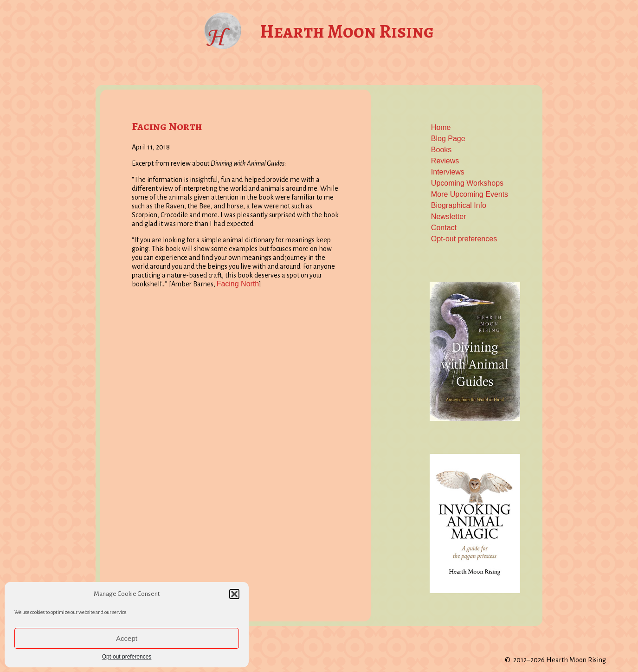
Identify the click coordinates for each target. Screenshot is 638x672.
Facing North (167, 126)
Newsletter (449, 216)
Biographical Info (459, 205)
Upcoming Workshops (467, 183)
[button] (234, 594)
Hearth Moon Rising (347, 31)
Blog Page (448, 139)
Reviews (445, 161)
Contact (444, 228)
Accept (127, 638)
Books (441, 150)
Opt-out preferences (127, 657)
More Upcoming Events (470, 194)
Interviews (448, 172)
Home (441, 127)
